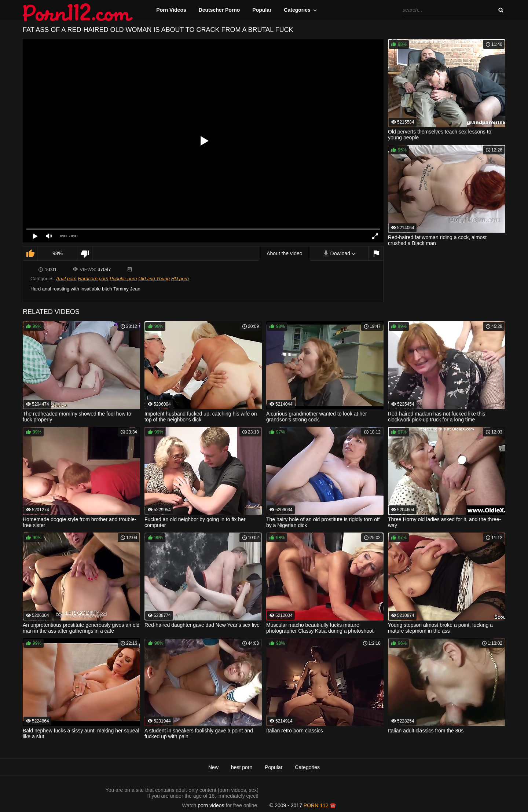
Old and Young (154, 279)
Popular (262, 10)
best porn (242, 767)
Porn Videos (171, 10)
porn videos (211, 805)
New (213, 767)
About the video (284, 253)
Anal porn (66, 279)
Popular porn (123, 279)
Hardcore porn (93, 279)
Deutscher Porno (219, 10)
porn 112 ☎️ (320, 805)
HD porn (180, 279)
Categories (297, 10)
